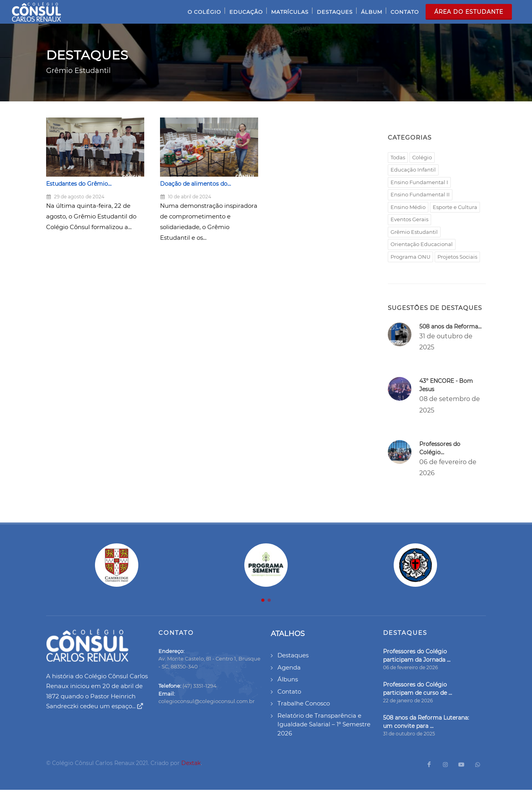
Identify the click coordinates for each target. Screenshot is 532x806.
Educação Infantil (413, 170)
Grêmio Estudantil (414, 232)
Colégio (422, 157)
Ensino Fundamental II (420, 194)
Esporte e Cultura (455, 207)
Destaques (293, 655)
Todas (398, 157)
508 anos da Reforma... (450, 327)
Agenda (289, 667)
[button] (263, 600)
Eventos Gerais (409, 219)
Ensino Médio (408, 207)
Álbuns (288, 679)
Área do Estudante (469, 12)
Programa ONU (410, 257)
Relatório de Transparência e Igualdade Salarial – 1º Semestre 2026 (324, 724)
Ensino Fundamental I (419, 182)
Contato (289, 691)
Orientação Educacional (422, 244)
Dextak (191, 763)
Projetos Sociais (457, 257)
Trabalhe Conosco (304, 703)
